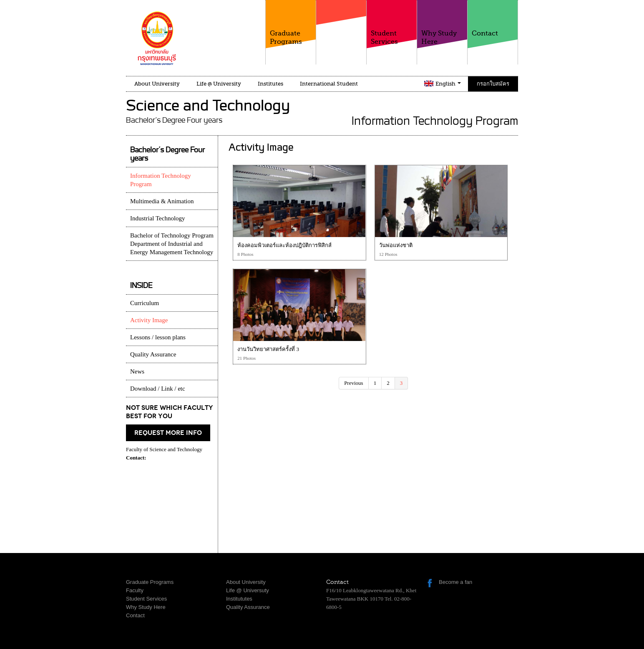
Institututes (239, 599)
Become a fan (455, 582)
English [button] (448, 84)
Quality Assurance (153, 354)
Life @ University (219, 84)
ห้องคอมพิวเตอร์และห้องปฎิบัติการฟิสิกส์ (284, 245)
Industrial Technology (158, 218)
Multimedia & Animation (162, 201)
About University (157, 84)
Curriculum (145, 303)
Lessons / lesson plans (158, 337)
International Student (329, 84)
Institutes (270, 84)
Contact (493, 19)
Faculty (341, 29)
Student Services (392, 23)
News (137, 371)
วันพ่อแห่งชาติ (396, 245)
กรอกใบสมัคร (493, 84)
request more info (168, 433)
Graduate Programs (291, 23)
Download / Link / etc (158, 389)
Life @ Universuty (248, 590)
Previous (354, 383)
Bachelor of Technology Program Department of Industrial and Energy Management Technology (172, 244)
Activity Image (149, 320)
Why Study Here (442, 23)
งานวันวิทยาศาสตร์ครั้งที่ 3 (268, 349)
